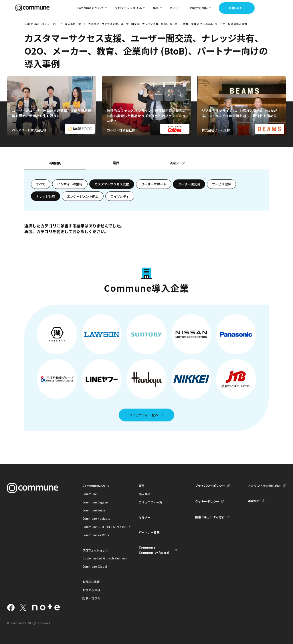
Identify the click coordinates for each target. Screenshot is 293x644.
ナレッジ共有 (45, 196)
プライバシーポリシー (210, 486)
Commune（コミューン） (41, 24)
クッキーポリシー (207, 501)
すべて (41, 184)
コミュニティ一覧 (151, 502)
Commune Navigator (97, 518)
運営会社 (254, 501)
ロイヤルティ (120, 196)
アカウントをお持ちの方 (264, 486)
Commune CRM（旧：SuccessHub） (102, 527)
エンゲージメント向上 (83, 196)
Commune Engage (95, 502)
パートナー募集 (149, 532)
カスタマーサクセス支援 (112, 184)
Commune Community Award (154, 550)
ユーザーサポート (154, 184)
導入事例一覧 (73, 24)
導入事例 (145, 494)
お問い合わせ (237, 8)
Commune (90, 494)
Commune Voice (94, 510)
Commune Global (95, 566)
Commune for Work (96, 535)
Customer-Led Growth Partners (102, 558)
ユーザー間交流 (189, 184)
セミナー (176, 8)
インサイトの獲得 (70, 184)
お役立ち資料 (91, 590)
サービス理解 (221, 184)
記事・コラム (91, 598)
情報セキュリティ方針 (210, 517)
